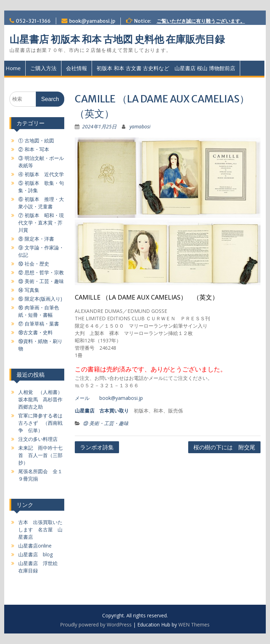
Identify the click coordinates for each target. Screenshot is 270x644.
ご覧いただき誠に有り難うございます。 (201, 21)
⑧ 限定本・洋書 (36, 239)
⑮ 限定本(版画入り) (40, 299)
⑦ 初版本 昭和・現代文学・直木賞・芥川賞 (41, 223)
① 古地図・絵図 (36, 140)
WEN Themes (194, 625)
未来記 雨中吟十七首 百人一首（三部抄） (40, 455)
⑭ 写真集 (29, 290)
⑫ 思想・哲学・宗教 (41, 272)
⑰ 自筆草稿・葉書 (39, 324)
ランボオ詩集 (97, 447)
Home (13, 68)
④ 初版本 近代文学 (41, 174)
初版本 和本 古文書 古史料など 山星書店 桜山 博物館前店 (166, 68)
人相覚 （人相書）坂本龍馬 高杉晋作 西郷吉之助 (43, 399)
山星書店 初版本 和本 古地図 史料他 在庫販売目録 (117, 39)
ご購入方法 (43, 68)
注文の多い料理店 (38, 439)
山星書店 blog (35, 554)
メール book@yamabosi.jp (109, 398)
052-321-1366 (33, 21)
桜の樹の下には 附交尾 (224, 447)
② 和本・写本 (34, 149)
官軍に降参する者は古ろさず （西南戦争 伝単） (40, 423)
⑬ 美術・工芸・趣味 (106, 423)
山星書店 (85, 411)
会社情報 (77, 68)
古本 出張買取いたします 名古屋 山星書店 (40, 529)
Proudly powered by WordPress (96, 625)
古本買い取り (114, 411)
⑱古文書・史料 (35, 332)
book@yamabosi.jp (92, 21)
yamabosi (140, 126)
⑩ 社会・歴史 (34, 264)
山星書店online (35, 546)
